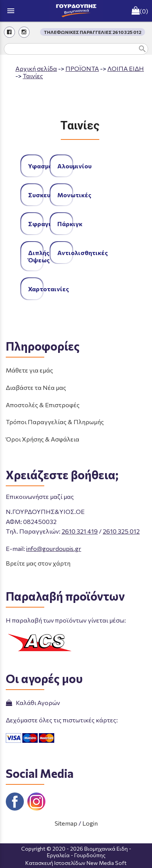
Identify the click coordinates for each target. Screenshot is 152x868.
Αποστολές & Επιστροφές (43, 405)
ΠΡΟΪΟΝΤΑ (82, 68)
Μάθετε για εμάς (29, 370)
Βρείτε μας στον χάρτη (38, 563)
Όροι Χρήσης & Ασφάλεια (43, 439)
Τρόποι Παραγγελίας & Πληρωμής (55, 422)
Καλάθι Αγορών (33, 703)
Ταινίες (33, 76)
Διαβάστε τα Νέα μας (36, 387)
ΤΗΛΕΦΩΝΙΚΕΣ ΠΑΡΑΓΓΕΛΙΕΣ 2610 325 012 (93, 32)
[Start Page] (76, 11)
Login (90, 823)
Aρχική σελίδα (36, 68)
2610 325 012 (121, 531)
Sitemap (66, 823)
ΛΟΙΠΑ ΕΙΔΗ (126, 68)
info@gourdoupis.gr (54, 548)
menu (11, 11)
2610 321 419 (80, 531)
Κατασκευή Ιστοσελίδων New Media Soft (76, 863)
